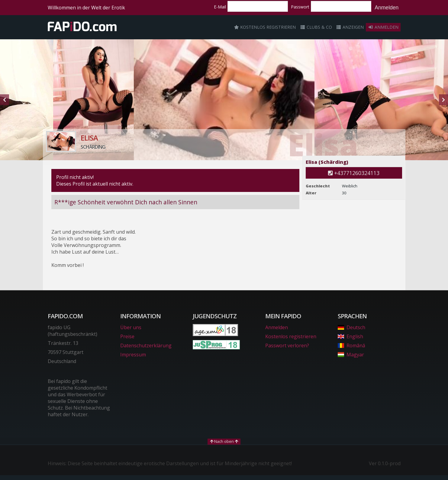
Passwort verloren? (287, 345)
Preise (127, 336)
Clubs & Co (316, 27)
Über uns (131, 327)
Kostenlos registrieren (265, 27)
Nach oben (224, 441)
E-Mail (220, 7)
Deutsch (351, 327)
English (350, 336)
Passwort (300, 7)
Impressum (133, 355)
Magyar (351, 355)
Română (351, 345)
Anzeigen (350, 27)
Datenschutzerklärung (146, 345)
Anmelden (387, 8)
